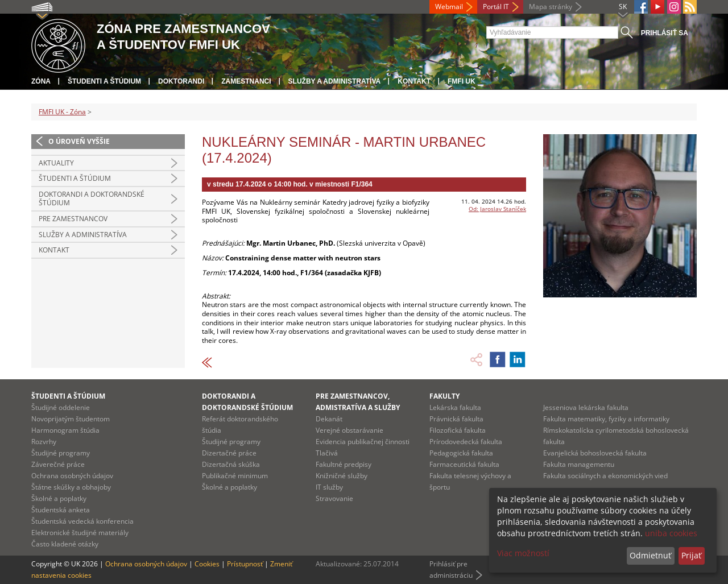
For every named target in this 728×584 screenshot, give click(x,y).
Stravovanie (334, 498)
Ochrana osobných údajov (72, 476)
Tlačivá (327, 453)
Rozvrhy (44, 442)
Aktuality (56, 163)
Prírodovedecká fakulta (466, 442)
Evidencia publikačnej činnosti (363, 442)
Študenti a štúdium (104, 81)
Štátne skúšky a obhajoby (71, 487)
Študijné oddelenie (61, 407)
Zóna (41, 81)
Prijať (691, 555)
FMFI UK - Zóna (62, 112)
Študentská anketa (61, 510)
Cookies (207, 564)
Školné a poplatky (59, 498)
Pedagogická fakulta (461, 453)
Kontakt (414, 81)
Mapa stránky (551, 7)
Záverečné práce (58, 464)
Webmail (449, 7)
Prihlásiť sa (665, 33)
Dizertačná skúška (231, 464)
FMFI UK (462, 81)
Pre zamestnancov (73, 219)
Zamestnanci (246, 81)
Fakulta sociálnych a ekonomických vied (605, 476)
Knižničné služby (342, 476)
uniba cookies (671, 533)
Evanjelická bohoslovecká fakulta (595, 453)
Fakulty (444, 396)
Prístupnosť (245, 564)
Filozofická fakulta (458, 430)
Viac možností (523, 553)
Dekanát (329, 419)
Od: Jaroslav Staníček (497, 209)
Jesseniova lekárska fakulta (586, 407)
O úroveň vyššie (79, 141)
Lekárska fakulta (455, 407)
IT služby (329, 487)
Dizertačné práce (229, 453)
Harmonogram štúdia (65, 430)
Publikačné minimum (235, 476)
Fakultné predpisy (344, 464)
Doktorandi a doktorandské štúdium (92, 199)
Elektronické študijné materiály (80, 533)
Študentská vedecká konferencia (82, 521)
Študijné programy (61, 453)
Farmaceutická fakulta (464, 464)
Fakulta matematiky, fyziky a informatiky (606, 419)
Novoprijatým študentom (71, 419)
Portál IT (496, 7)
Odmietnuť (650, 555)
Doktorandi (181, 81)
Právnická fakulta (456, 419)
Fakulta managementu (579, 464)
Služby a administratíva (335, 81)
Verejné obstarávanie (349, 430)
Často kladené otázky (65, 544)
